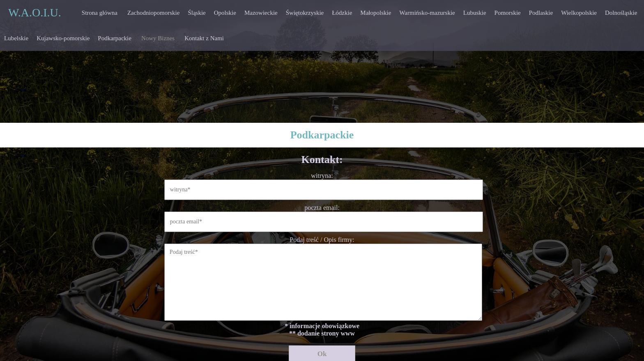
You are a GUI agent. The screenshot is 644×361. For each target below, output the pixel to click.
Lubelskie (16, 38)
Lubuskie (475, 13)
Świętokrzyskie (305, 13)
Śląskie (197, 13)
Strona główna (100, 13)
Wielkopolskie (579, 13)
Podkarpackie (115, 38)
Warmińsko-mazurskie (427, 13)
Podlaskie (541, 13)
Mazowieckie (261, 13)
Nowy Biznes (158, 38)
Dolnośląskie (621, 13)
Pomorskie (508, 13)
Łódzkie (342, 13)
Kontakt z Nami (204, 38)
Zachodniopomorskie (153, 13)
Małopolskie (376, 13)
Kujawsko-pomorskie (63, 38)
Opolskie (225, 13)
